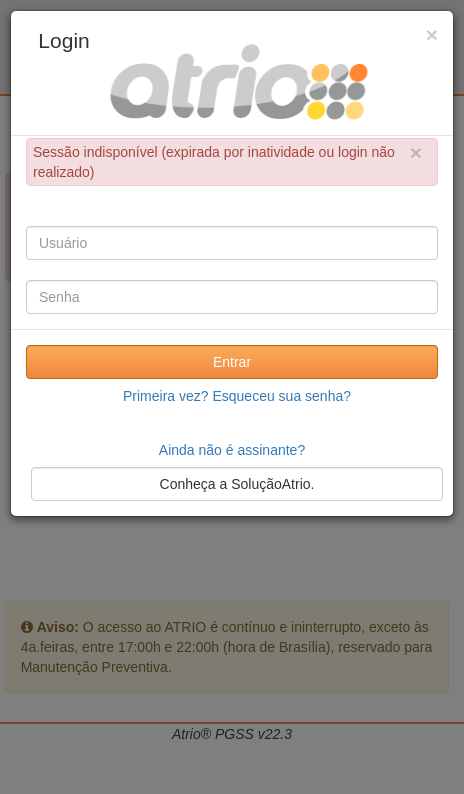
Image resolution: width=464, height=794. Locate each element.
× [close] (416, 152)
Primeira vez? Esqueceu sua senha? (237, 396)
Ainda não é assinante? (232, 450)
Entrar (232, 362)
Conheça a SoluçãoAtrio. (237, 484)
